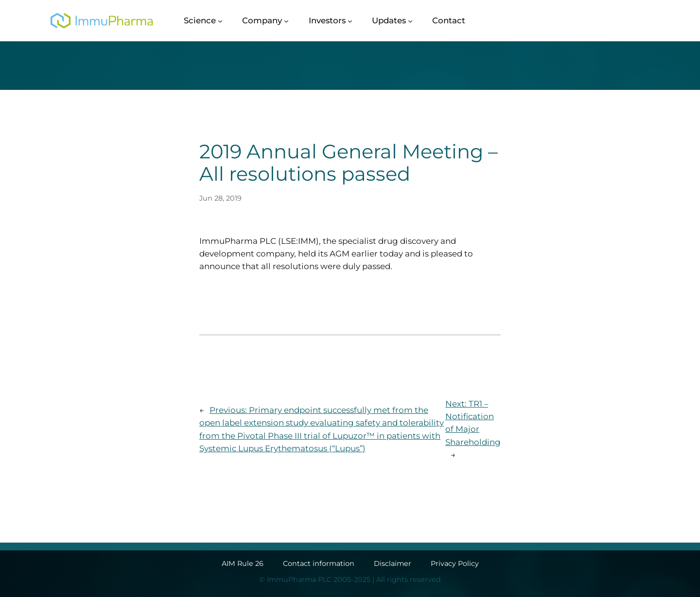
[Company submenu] (286, 20)
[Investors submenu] (350, 20)
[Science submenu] (220, 20)
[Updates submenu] (410, 20)
